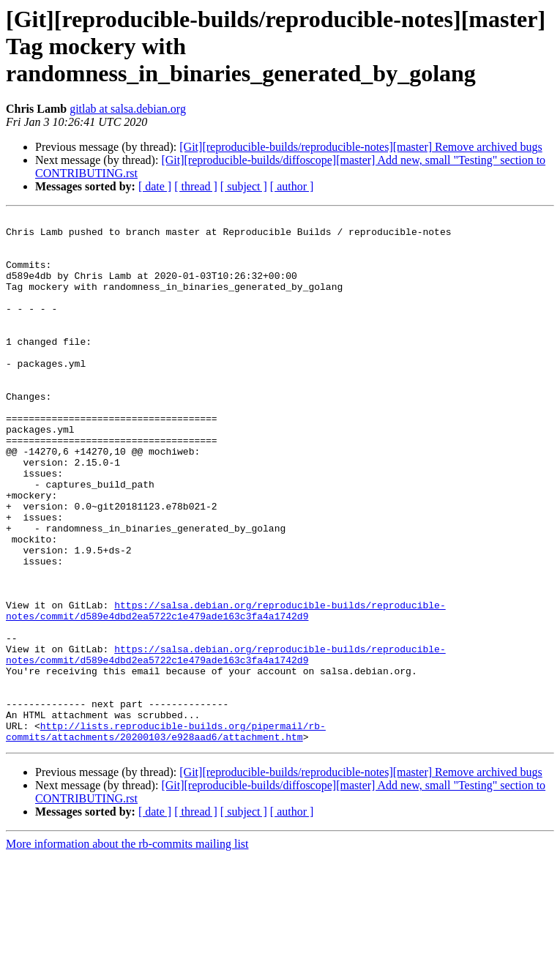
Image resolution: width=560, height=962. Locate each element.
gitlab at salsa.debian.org (128, 109)
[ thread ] (196, 186)
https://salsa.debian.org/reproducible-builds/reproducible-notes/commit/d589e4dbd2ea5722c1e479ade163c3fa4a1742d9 (226, 690)
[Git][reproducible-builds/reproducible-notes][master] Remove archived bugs (361, 147)
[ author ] (292, 186)
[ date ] (155, 186)
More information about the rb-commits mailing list (127, 949)
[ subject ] (244, 186)
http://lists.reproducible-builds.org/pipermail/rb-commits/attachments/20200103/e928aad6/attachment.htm (166, 835)
